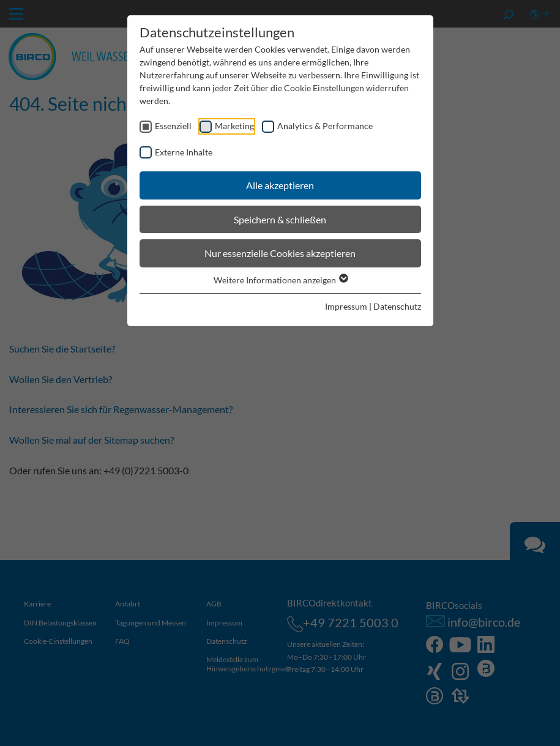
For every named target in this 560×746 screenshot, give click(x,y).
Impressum (346, 306)
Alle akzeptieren (280, 185)
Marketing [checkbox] (234, 126)
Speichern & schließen (280, 219)
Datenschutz (397, 306)
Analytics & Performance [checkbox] (325, 126)
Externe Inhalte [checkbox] (184, 152)
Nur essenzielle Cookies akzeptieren (280, 253)
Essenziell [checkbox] (173, 126)
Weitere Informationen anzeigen (280, 280)
